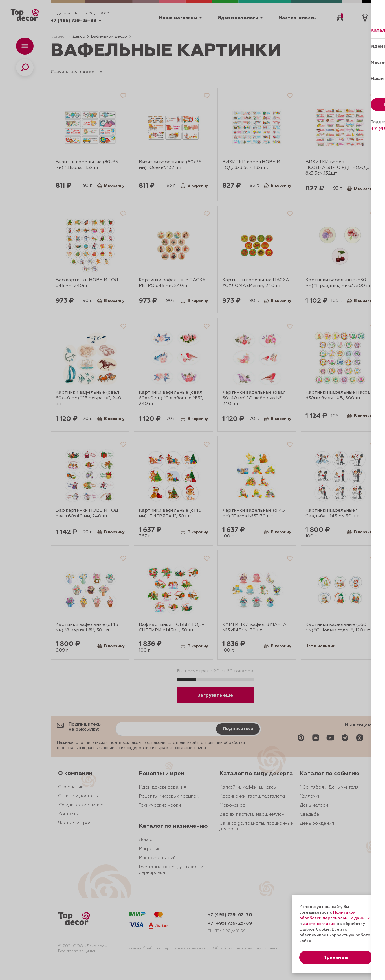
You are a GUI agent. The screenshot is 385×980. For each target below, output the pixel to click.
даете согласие (319, 924)
